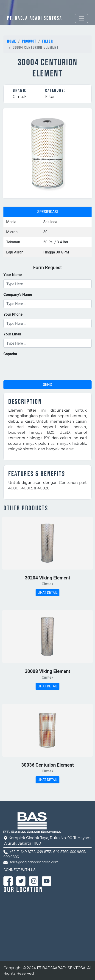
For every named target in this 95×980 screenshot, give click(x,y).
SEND (48, 385)
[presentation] (38, 368)
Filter (48, 41)
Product (29, 41)
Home (12, 41)
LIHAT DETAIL (48, 593)
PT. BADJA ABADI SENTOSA (35, 18)
